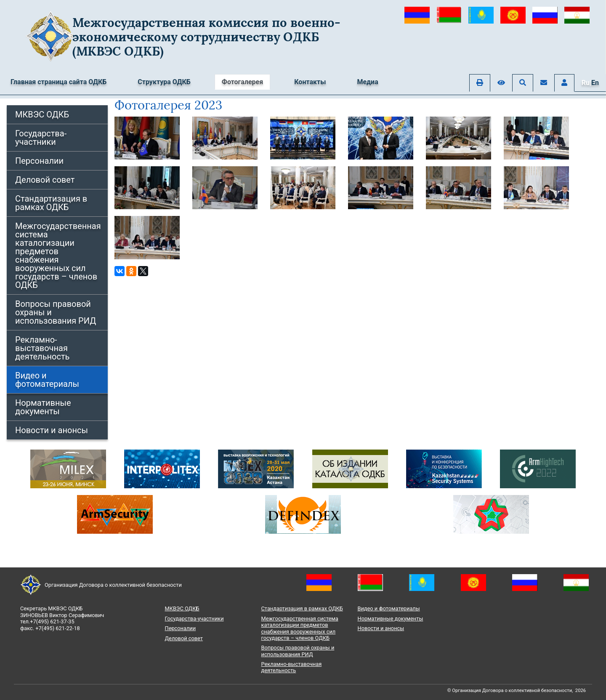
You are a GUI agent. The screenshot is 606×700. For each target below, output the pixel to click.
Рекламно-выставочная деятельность (42, 348)
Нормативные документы (43, 407)
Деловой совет (45, 180)
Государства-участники (41, 138)
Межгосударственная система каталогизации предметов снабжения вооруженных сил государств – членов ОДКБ (58, 256)
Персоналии (39, 161)
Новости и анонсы (52, 430)
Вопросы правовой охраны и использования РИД (56, 312)
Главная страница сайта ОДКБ (58, 82)
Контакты (310, 82)
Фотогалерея (242, 82)
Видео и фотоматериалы (47, 380)
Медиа (367, 82)
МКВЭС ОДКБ (42, 114)
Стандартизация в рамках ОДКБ (51, 203)
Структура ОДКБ (164, 82)
